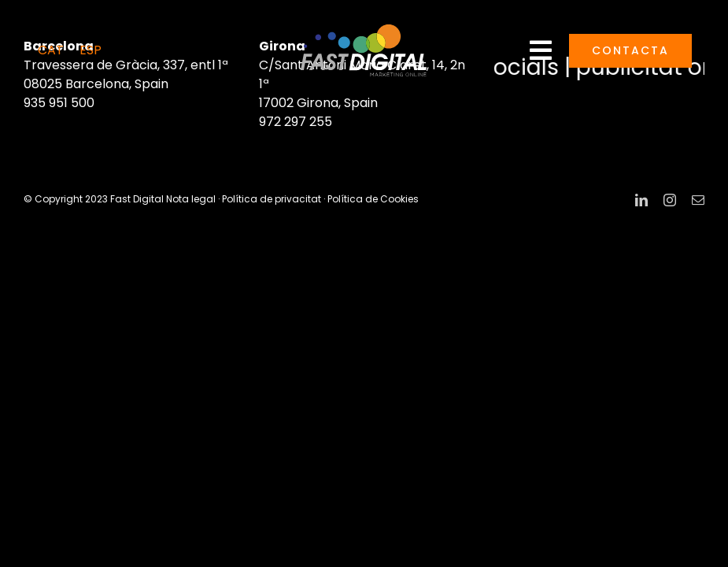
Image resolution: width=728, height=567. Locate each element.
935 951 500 (59, 103)
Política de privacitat (272, 199)
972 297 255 (296, 122)
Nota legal (191, 199)
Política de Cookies (373, 199)
